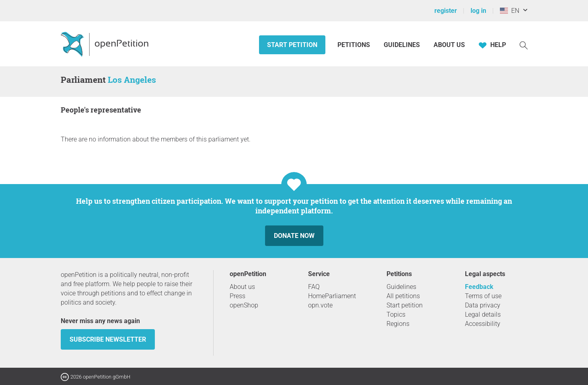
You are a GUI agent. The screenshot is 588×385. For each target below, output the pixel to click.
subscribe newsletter (108, 339)
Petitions (355, 45)
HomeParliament (332, 296)
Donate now (294, 236)
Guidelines (402, 45)
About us (449, 45)
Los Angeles (132, 80)
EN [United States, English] (510, 11)
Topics (396, 314)
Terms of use (483, 296)
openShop (244, 305)
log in (478, 11)
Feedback (479, 287)
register (446, 11)
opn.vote (320, 305)
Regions (398, 324)
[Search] (524, 45)
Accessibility (483, 324)
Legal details (483, 314)
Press (237, 296)
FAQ (314, 287)
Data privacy (483, 305)
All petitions (403, 296)
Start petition (292, 45)
